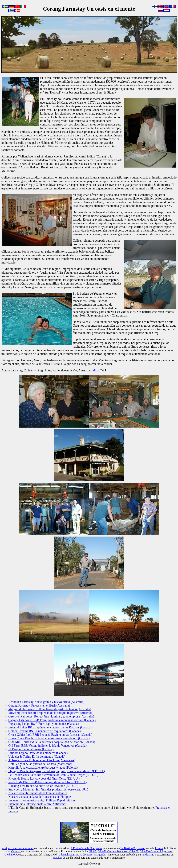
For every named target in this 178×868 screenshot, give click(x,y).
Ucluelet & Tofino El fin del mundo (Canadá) (37, 757)
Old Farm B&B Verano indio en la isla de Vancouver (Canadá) (47, 746)
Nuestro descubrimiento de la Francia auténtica (38, 793)
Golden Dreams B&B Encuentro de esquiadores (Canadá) (44, 731)
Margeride (100, 855)
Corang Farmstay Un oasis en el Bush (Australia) (39, 705)
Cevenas (16, 851)
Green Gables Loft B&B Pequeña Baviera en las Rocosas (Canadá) (50, 735)
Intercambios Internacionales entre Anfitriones (37, 804)
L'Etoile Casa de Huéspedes (86, 848)
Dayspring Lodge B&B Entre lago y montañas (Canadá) (43, 724)
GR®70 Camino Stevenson (113, 851)
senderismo (148, 855)
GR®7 (92, 851)
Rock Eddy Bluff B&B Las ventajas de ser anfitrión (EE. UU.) (48, 782)
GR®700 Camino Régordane (156, 851)
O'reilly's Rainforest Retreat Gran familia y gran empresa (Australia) (51, 716)
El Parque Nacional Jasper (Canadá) (31, 749)
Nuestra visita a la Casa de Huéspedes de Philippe (40, 797)
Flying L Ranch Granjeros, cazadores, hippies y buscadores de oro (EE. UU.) (57, 771)
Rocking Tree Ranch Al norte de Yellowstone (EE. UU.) (43, 786)
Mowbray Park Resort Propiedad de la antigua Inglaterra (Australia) (51, 713)
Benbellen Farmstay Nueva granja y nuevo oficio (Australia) (46, 702)
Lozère (159, 848)
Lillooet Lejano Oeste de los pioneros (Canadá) (38, 753)
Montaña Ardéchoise (81, 855)
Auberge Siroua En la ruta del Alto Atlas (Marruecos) (42, 760)
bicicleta (57, 858)
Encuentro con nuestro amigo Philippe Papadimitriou (42, 800)
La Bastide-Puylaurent (133, 848)
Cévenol (63, 855)
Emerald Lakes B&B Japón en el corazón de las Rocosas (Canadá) (50, 727)
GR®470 (10, 855)
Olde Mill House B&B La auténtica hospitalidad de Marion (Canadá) (52, 742)
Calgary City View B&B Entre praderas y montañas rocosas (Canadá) (52, 720)
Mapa (96, 370)
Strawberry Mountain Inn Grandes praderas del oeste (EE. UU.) (48, 789)
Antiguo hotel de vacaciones (18, 848)
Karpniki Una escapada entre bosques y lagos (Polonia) (43, 768)
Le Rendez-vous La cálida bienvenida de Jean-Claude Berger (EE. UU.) (53, 775)
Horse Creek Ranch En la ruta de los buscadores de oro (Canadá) (49, 738)
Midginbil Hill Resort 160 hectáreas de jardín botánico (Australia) (50, 709)
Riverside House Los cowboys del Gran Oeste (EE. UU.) (44, 778)
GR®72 (134, 851)
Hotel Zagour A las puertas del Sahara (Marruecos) (40, 764)
